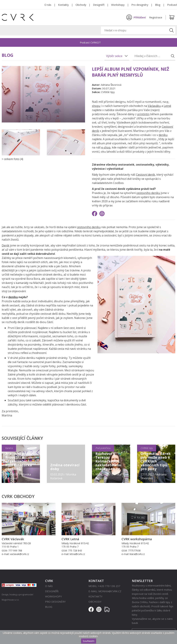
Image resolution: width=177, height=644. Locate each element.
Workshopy (118, 5)
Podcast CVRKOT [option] (90, 42)
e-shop (106, 147)
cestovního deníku (148, 193)
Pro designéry (140, 5)
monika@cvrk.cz (110, 591)
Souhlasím (89, 641)
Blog (158, 5)
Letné (167, 106)
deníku (163, 135)
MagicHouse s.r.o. (10, 600)
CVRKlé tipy (108, 92)
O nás (48, 5)
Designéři (99, 5)
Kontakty (63, 5)
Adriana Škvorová (111, 85)
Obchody (81, 5)
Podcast (172, 5)
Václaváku (154, 106)
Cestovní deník (146, 175)
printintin (143, 114)
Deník (6, 245)
